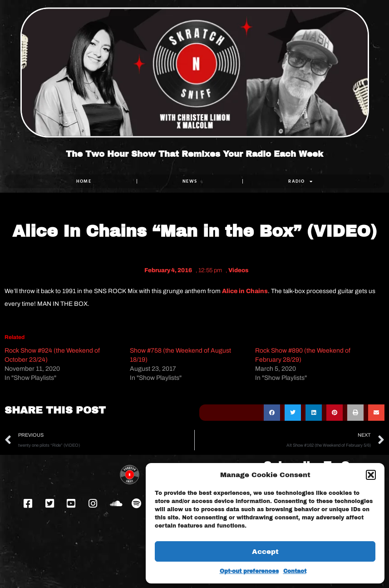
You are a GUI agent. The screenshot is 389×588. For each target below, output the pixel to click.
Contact (295, 571)
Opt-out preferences (249, 571)
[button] (371, 475)
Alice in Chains (245, 291)
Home (84, 181)
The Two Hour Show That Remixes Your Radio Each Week (194, 154)
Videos (239, 270)
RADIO (300, 181)
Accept (265, 552)
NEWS (190, 181)
